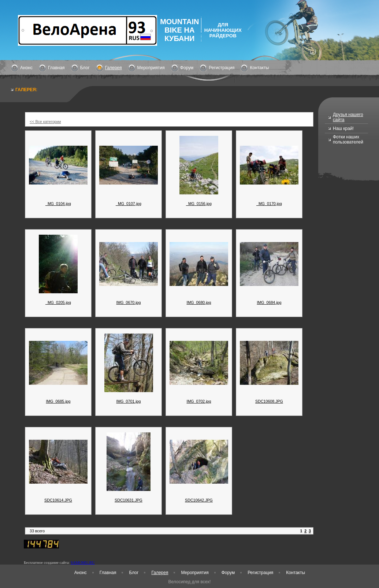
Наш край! (343, 129)
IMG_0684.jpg (269, 302)
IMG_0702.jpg (199, 401)
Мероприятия (151, 68)
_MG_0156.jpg (199, 204)
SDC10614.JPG (58, 500)
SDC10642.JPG (199, 500)
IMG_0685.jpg (58, 401)
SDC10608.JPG (269, 401)
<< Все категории (45, 122)
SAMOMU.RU (83, 563)
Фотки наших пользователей (348, 139)
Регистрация (222, 68)
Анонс (26, 68)
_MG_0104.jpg (58, 204)
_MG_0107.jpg (129, 204)
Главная (56, 68)
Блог (85, 68)
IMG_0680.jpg (199, 302)
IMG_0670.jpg (129, 302)
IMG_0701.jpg (129, 401)
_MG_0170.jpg (269, 204)
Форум (187, 68)
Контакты (259, 68)
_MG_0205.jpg (58, 302)
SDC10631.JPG (129, 500)
